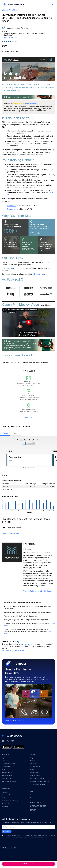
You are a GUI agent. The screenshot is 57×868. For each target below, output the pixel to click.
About (32, 795)
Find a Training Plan (8, 764)
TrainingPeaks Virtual (9, 781)
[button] (24, 467)
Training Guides (7, 776)
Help (32, 758)
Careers (33, 798)
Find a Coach (6, 767)
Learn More (29, 418)
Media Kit (33, 770)
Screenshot (12, 206)
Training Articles (7, 773)
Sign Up (4, 758)
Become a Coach (8, 795)
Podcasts (5, 807)
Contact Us (34, 761)
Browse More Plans (10, 10)
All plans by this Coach (10, 37)
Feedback (34, 764)
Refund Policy (28, 644)
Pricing (4, 770)
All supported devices (11, 533)
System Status (35, 767)
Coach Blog (6, 804)
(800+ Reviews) (31, 104)
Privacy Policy (35, 776)
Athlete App (5, 761)
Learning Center (7, 779)
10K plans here (38, 274)
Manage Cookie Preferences (40, 781)
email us (10, 268)
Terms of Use (35, 773)
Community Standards (38, 784)
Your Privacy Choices (37, 779)
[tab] (5, 433)
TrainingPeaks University (10, 801)
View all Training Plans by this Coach (38, 591)
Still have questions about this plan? (14, 650)
